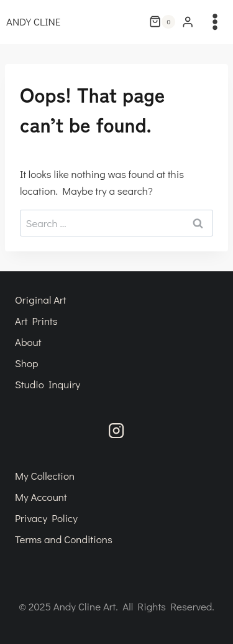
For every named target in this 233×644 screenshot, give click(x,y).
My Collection (45, 476)
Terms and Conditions (64, 539)
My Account (41, 497)
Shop (27, 363)
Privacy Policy (46, 518)
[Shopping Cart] (162, 22)
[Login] (188, 22)
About (28, 342)
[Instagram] (116, 431)
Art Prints (36, 321)
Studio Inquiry (48, 384)
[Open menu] (217, 21)
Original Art (41, 300)
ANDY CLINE (33, 21)
